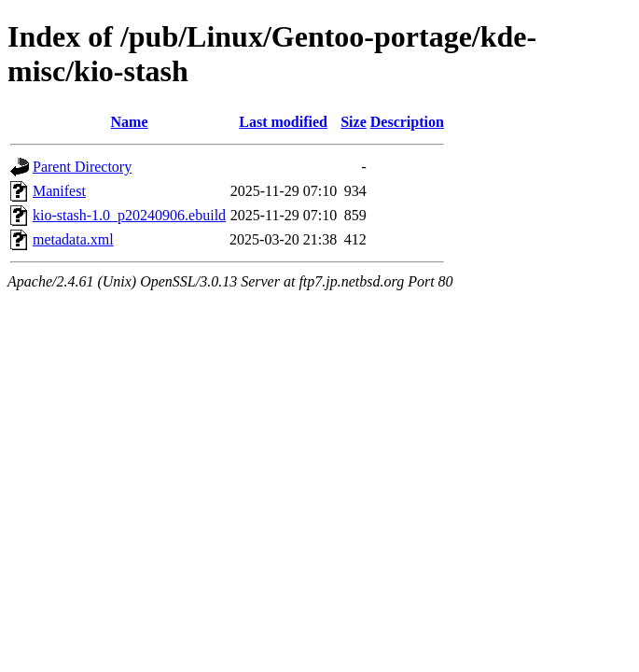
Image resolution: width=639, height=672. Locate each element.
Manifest (59, 191)
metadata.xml (73, 239)
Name (130, 122)
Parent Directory (82, 167)
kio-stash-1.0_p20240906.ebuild (129, 215)
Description (407, 122)
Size (354, 122)
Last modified (283, 122)
